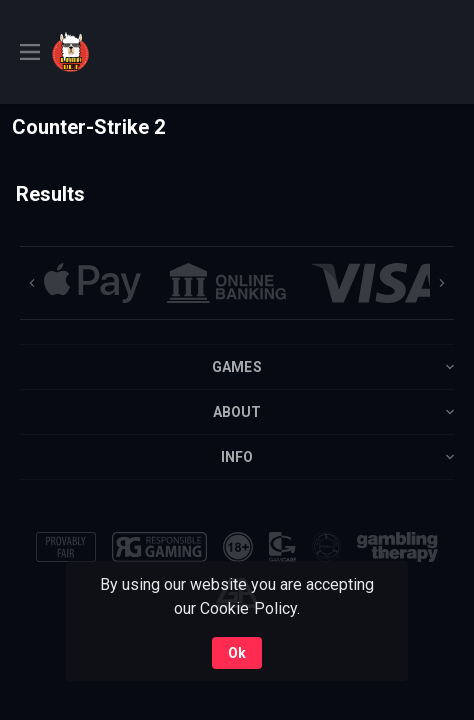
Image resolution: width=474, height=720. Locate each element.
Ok (237, 653)
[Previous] (32, 283)
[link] (122, 52)
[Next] (442, 283)
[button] (92, 283)
